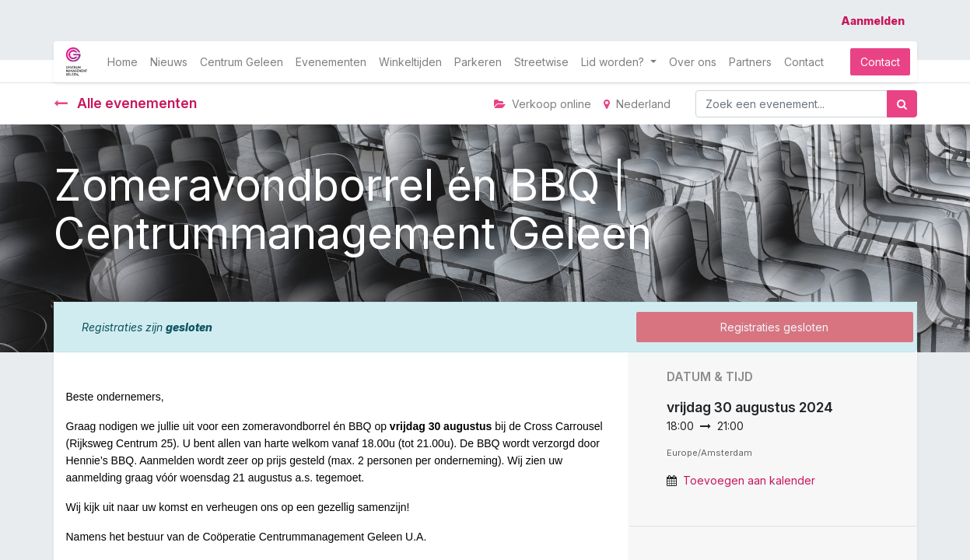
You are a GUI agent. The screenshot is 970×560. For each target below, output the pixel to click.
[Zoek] (902, 104)
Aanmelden (873, 21)
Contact (880, 62)
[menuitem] (123, 62)
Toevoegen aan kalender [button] (749, 480)
